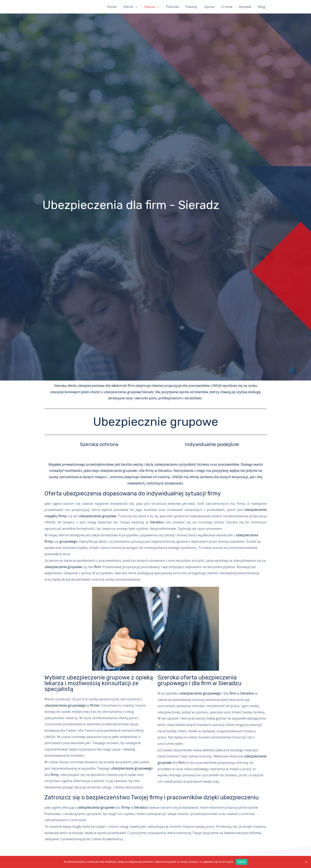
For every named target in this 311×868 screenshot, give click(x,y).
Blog (262, 7)
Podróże (172, 7)
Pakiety (191, 7)
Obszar (150, 7)
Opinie (209, 7)
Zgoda (242, 862)
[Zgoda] (306, 862)
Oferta (128, 7)
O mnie (227, 7)
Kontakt (245, 7)
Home (112, 7)
